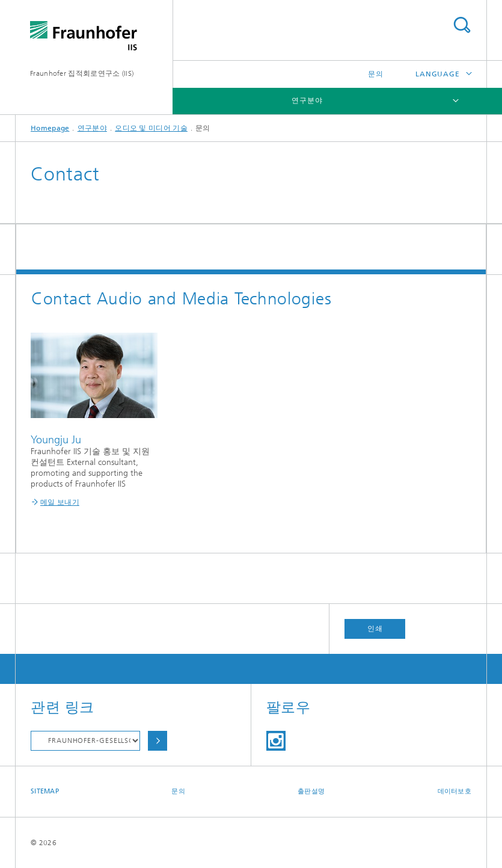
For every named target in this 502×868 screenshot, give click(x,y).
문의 (376, 74)
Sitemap (45, 791)
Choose (158, 741)
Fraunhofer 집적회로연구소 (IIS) (82, 73)
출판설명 (311, 791)
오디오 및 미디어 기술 (151, 128)
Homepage (50, 128)
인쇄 (375, 629)
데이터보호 (455, 791)
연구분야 (307, 100)
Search (462, 25)
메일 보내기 (60, 502)
